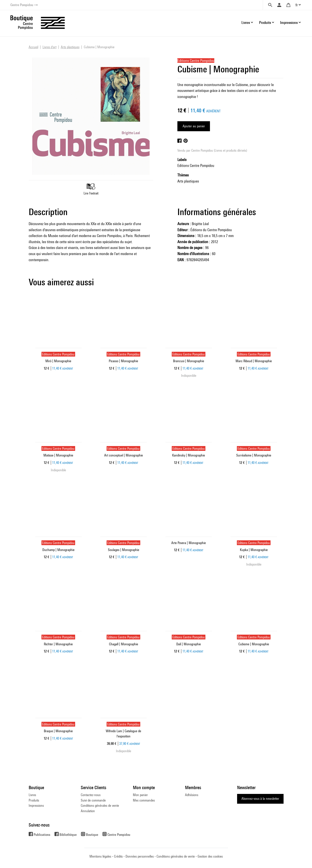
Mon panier (140, 795)
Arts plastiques (188, 181)
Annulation (88, 811)
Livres (32, 795)
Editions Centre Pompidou (196, 165)
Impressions (36, 806)
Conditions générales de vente (100, 806)
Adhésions (192, 795)
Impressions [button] (289, 22)
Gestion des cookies (210, 856)
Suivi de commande (93, 800)
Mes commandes (144, 800)
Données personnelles (140, 856)
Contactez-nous (91, 795)
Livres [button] (246, 22)
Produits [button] (265, 22)
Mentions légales (100, 856)
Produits (34, 800)
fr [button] (297, 5)
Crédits (118, 856)
